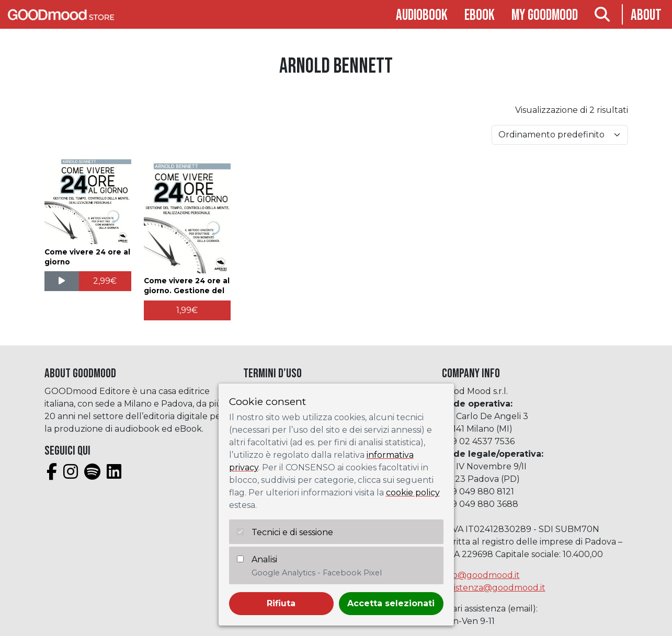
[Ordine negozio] (560, 135)
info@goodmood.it (481, 575)
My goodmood (545, 15)
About (646, 15)
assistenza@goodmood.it (494, 588)
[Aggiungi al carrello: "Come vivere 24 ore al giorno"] (105, 281)
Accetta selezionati (391, 603)
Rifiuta (281, 603)
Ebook (480, 15)
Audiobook (422, 15)
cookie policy (413, 493)
